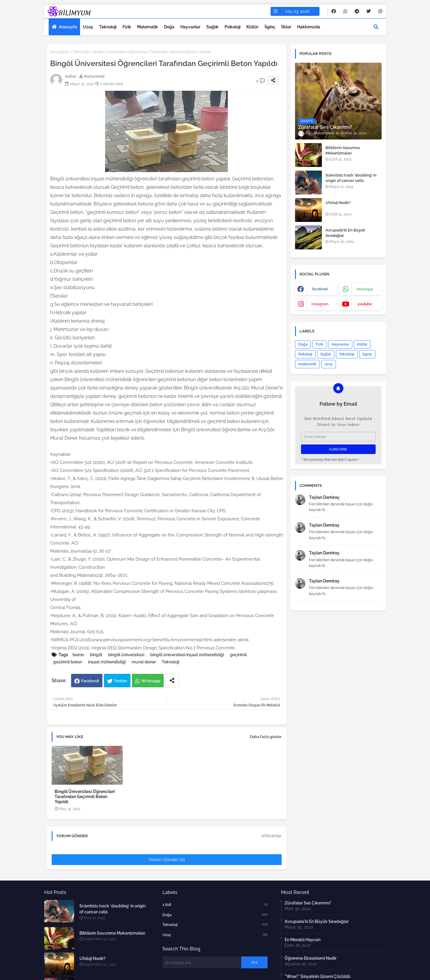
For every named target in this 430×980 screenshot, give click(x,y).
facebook (320, 289)
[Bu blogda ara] (202, 962)
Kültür (252, 27)
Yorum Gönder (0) (166, 860)
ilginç (367, 354)
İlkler (286, 27)
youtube (365, 304)
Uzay (88, 27)
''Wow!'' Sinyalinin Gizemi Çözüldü (318, 976)
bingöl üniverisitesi (126, 655)
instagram (320, 304)
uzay (329, 364)
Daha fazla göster (266, 737)
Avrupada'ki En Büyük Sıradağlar (345, 233)
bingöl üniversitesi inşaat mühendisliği (187, 655)
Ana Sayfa (59, 52)
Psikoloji (232, 27)
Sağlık (212, 27)
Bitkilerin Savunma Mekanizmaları (343, 150)
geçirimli (238, 655)
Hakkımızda (309, 27)
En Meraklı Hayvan (302, 940)
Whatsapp (151, 681)
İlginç (270, 27)
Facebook (90, 681)
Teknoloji (108, 27)
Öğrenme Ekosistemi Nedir (311, 958)
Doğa (169, 27)
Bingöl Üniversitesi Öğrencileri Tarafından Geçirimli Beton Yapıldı (85, 797)
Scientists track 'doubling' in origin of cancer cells (351, 178)
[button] (376, 27)
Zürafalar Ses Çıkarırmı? (308, 903)
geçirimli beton (68, 662)
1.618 (215, 904)
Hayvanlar (190, 27)
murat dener (144, 662)
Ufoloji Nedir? (338, 203)
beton (78, 655)
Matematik (148, 27)
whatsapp (365, 289)
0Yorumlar (272, 836)
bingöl (96, 655)
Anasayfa (68, 27)
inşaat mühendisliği (107, 662)
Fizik (127, 27)
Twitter (121, 681)
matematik (307, 364)
